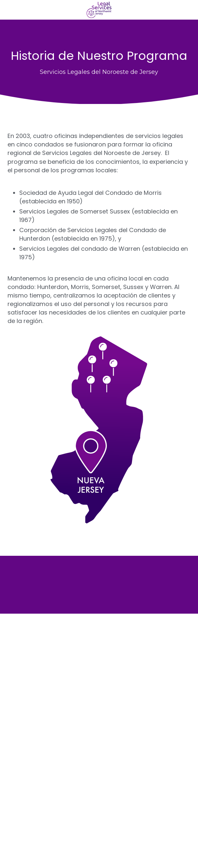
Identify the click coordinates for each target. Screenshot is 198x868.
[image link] (99, 9)
